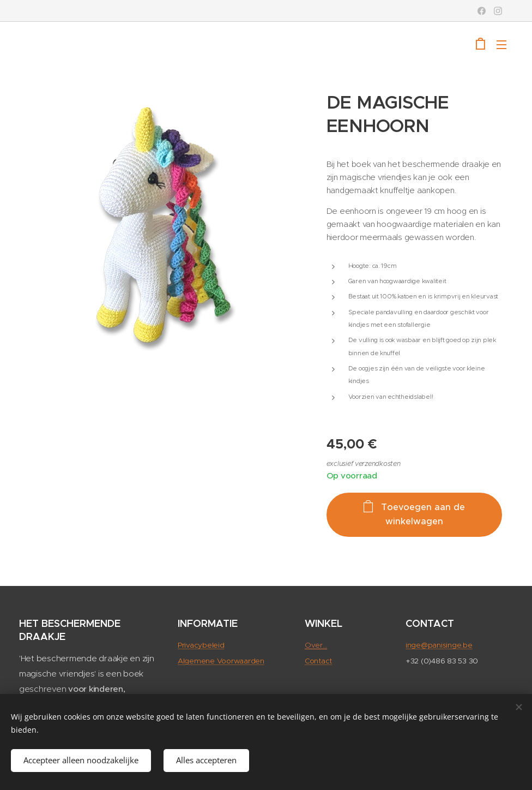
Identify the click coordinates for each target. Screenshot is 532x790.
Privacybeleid (201, 645)
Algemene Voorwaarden (221, 660)
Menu (501, 45)
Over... (316, 645)
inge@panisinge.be (439, 645)
